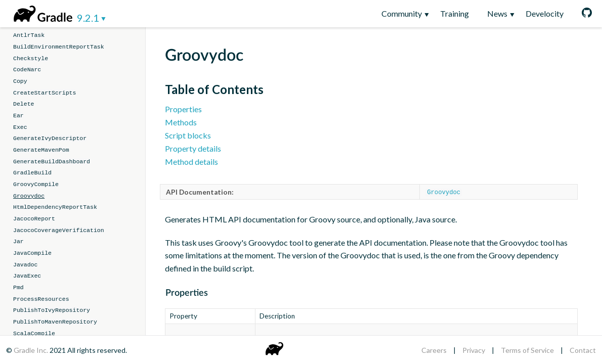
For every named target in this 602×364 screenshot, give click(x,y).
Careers (434, 350)
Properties (183, 109)
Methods (181, 122)
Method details (191, 162)
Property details (193, 148)
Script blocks (188, 135)
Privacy (474, 350)
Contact (583, 350)
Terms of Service (527, 350)
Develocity (545, 13)
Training (455, 13)
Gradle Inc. (32, 350)
